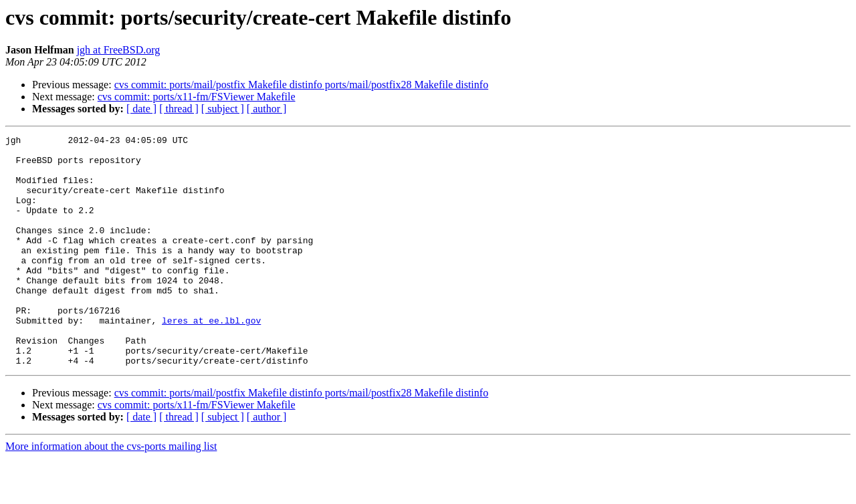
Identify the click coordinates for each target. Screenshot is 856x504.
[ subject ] (223, 109)
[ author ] (267, 109)
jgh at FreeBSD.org (119, 50)
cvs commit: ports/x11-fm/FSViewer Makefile (197, 97)
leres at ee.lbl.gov (211, 358)
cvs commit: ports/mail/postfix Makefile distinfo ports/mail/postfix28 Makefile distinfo (301, 85)
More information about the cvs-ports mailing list (111, 492)
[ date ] (141, 109)
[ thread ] (179, 109)
